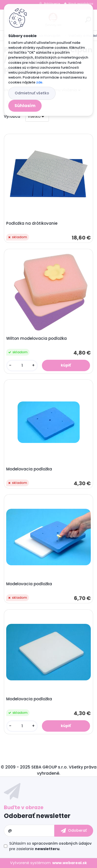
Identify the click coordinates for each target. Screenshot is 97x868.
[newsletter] (74, 831)
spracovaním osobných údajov (62, 843)
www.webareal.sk (70, 863)
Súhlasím (25, 106)
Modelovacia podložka (29, 469)
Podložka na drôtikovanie (32, 223)
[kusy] (22, 366)
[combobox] (37, 117)
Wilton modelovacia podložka (36, 338)
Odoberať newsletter (37, 816)
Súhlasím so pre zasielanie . (50, 846)
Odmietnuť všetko (32, 93)
